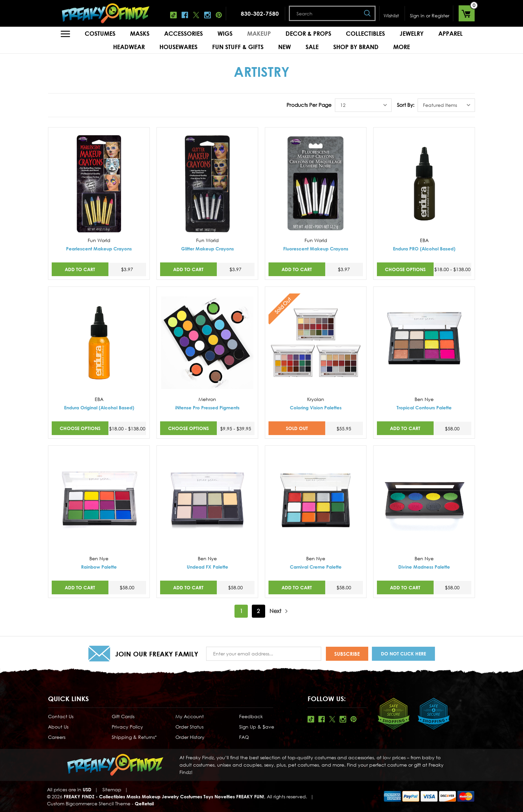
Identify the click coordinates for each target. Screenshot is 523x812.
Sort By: (406, 105)
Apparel (450, 33)
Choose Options (405, 269)
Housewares (178, 47)
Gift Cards (123, 716)
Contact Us (61, 716)
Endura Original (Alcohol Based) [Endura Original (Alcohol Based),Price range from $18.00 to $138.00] (99, 408)
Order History (190, 737)
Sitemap (112, 789)
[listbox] (363, 105)
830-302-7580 (260, 14)
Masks (140, 33)
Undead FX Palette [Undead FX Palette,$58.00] (207, 567)
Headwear (129, 47)
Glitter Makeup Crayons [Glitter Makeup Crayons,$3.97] (207, 249)
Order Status (189, 727)
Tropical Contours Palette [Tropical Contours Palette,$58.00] (424, 408)
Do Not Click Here (403, 654)
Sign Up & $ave (257, 727)
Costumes (100, 33)
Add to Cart (80, 269)
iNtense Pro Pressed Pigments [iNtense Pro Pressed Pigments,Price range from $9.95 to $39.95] (207, 408)
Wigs (225, 33)
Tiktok (173, 15)
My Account (190, 716)
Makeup (259, 33)
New (285, 47)
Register (440, 16)
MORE (402, 47)
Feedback (251, 716)
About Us (58, 727)
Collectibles (365, 33)
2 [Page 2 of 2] (258, 611)
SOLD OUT (297, 428)
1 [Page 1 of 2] (241, 611)
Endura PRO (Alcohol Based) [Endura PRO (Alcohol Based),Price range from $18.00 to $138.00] (424, 249)
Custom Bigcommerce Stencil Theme (89, 803)
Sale (312, 47)
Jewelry (412, 33)
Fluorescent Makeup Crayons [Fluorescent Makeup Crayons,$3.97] (316, 249)
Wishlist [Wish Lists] (391, 16)
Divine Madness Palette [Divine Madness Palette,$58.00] (424, 567)
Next (279, 611)
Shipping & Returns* (134, 737)
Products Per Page (309, 105)
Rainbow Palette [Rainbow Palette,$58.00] (99, 567)
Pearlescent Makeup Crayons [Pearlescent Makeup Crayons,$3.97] (99, 249)
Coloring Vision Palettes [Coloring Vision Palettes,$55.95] (316, 408)
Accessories (183, 33)
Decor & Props (308, 33)
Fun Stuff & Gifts (238, 47)
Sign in (417, 16)
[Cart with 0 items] (467, 13)
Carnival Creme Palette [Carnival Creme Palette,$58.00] (316, 567)
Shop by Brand (356, 47)
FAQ (244, 737)
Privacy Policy (127, 727)
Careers (57, 737)
